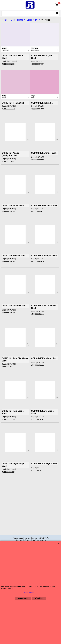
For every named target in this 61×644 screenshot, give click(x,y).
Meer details (29, 593)
